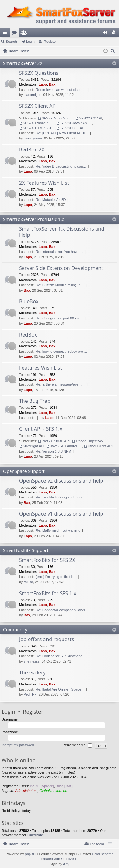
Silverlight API (34, 446)
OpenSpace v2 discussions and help (61, 481)
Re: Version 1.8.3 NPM (54, 451)
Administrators (26, 791)
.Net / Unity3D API (56, 441)
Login (30, 42)
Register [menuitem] (116, 34)
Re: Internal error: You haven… (60, 252)
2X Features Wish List (44, 183)
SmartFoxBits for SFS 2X (47, 560)
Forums (16, 34)
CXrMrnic (35, 835)
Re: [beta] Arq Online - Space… (60, 689)
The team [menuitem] (97, 844)
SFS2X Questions (39, 73)
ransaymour (33, 138)
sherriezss (32, 661)
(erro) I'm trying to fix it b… (56, 577)
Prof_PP (30, 694)
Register (50, 42)
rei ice (28, 582)
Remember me (77, 746)
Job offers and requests (46, 640)
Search (11, 42)
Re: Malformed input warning (58, 530)
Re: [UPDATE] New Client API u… (62, 133)
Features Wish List (40, 368)
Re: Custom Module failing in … (60, 285)
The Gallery (32, 673)
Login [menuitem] (106, 34)
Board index (19, 844)
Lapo (43, 84)
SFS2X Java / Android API (76, 123)
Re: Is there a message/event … (61, 384)
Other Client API (100, 446)
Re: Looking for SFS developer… (61, 656)
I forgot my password (18, 745)
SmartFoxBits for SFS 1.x (48, 594)
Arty (66, 864)
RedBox (28, 335)
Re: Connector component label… (62, 610)
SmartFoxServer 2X (23, 63)
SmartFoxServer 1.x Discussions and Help (62, 232)
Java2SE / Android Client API (66, 446)
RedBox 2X (32, 150)
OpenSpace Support (24, 471)
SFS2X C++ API (73, 128)
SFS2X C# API (90, 118)
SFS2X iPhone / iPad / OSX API (39, 123)
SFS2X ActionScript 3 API (57, 118)
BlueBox (29, 302)
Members (25, 34)
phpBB (30, 854)
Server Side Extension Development (61, 268)
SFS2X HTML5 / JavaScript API (39, 128)
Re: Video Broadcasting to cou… (61, 166)
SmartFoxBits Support (26, 550)
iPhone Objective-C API (91, 441)
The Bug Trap (35, 401)
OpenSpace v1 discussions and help (61, 514)
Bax (52, 84)
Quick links (6, 34)
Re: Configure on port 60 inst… (60, 318)
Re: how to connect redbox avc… (62, 351)
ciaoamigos (33, 95)
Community (15, 630)
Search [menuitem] (113, 52)
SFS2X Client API (38, 106)
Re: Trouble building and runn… (60, 497)
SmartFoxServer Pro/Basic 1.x (34, 219)
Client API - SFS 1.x (41, 429)
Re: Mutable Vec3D (51, 200)
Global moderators (54, 791)
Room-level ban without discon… (61, 90)
